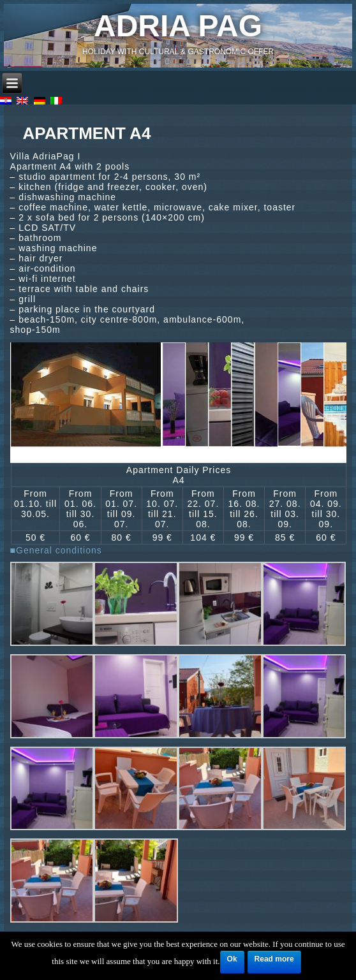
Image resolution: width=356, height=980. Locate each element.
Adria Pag (178, 26)
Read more (274, 959)
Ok (232, 959)
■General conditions (56, 550)
